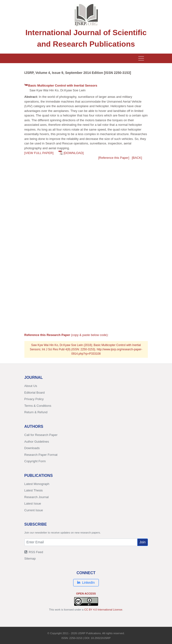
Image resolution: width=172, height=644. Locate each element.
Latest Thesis (34, 490)
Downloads (32, 448)
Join (143, 542)
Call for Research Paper (41, 435)
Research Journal (37, 497)
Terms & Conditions (38, 406)
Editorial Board (35, 393)
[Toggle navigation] (141, 58)
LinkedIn (86, 583)
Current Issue (34, 510)
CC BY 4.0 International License (103, 610)
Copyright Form (35, 461)
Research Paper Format (41, 455)
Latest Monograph (37, 484)
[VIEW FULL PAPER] (39, 153)
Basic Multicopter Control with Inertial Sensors (63, 85)
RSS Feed (34, 552)
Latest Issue (33, 504)
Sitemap (30, 559)
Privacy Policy (34, 399)
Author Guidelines (37, 442)
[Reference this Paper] (114, 158)
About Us (31, 386)
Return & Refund (36, 412)
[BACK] (137, 158)
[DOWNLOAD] (74, 153)
